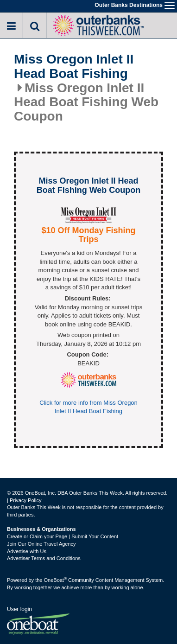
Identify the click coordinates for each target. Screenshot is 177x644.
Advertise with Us (27, 551)
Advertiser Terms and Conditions (44, 558)
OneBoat (56, 580)
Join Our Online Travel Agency (41, 544)
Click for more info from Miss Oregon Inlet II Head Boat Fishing (88, 407)
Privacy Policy (25, 500)
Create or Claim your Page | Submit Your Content (63, 536)
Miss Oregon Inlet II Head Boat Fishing (74, 67)
